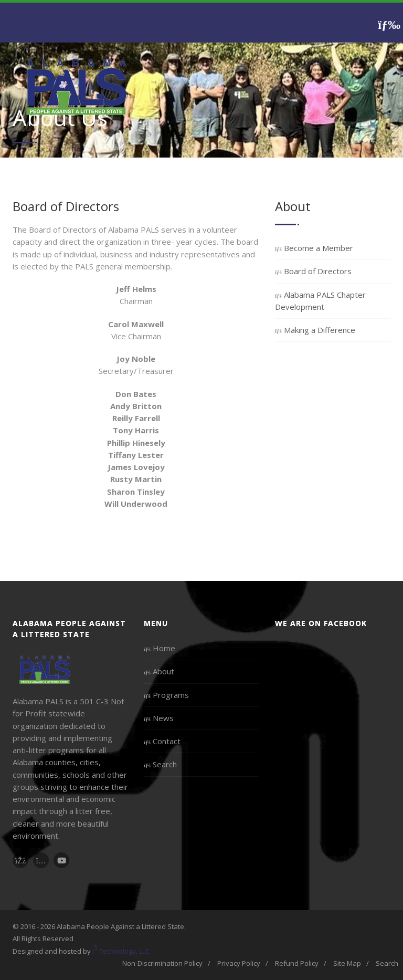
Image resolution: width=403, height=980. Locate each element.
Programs (166, 695)
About (159, 671)
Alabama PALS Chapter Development (320, 301)
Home (160, 648)
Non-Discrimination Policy (162, 963)
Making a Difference (315, 330)
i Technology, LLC (121, 949)
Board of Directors (313, 271)
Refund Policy (297, 963)
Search (160, 764)
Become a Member (314, 248)
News (159, 718)
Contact (162, 741)
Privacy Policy (239, 963)
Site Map (347, 963)
